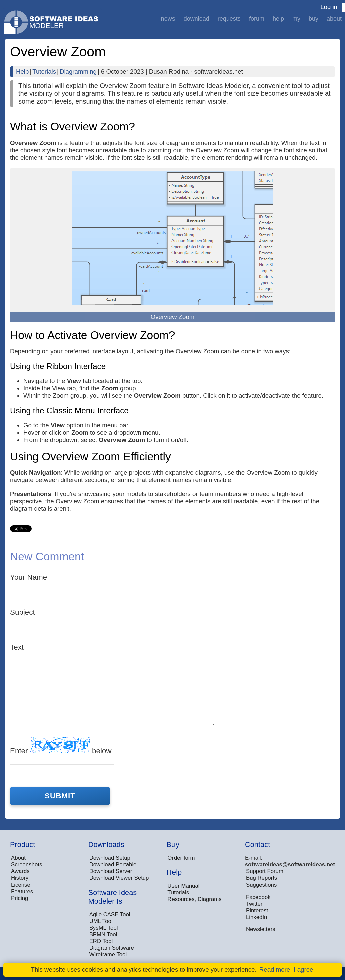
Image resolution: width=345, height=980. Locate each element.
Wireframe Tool (108, 954)
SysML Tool (104, 928)
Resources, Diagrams (194, 899)
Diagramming (78, 72)
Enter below (61, 746)
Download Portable (113, 865)
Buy (313, 19)
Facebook (258, 897)
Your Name (29, 577)
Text (17, 647)
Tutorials (44, 72)
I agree (303, 969)
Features (22, 891)
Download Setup (110, 858)
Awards (20, 871)
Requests (229, 19)
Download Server (111, 871)
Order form (181, 858)
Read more (275, 969)
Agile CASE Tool (110, 914)
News (168, 19)
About (334, 19)
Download (196, 19)
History (20, 878)
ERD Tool (101, 941)
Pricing (20, 898)
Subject (23, 612)
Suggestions (261, 885)
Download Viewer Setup (119, 878)
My (296, 19)
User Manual (183, 886)
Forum (257, 19)
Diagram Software (112, 948)
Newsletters (261, 929)
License (21, 885)
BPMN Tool (103, 934)
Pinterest (257, 910)
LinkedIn (256, 917)
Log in (329, 7)
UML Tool (101, 921)
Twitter (254, 904)
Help (278, 19)
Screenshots (27, 865)
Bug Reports (261, 878)
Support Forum (265, 871)
